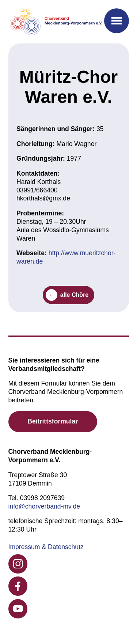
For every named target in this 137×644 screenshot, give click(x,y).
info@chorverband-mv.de (44, 506)
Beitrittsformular (53, 421)
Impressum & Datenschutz (46, 547)
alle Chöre (74, 295)
